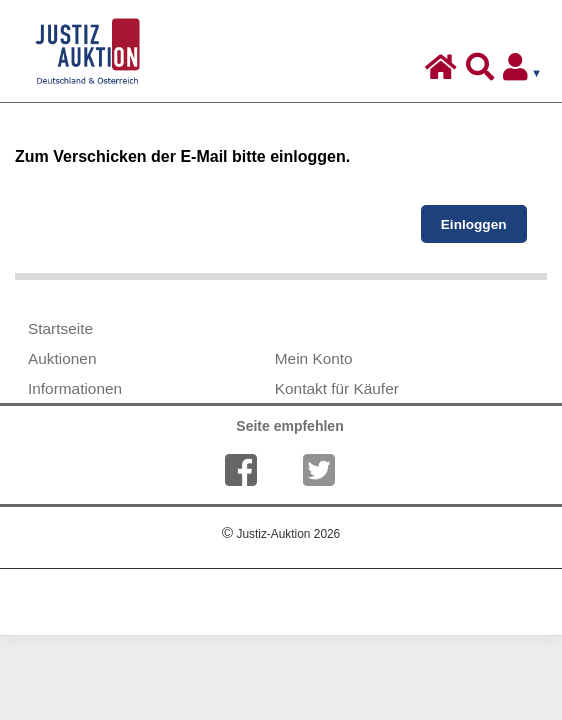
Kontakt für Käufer (337, 388)
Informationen (75, 388)
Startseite (60, 328)
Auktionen (62, 358)
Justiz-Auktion (281, 534)
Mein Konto (314, 358)
